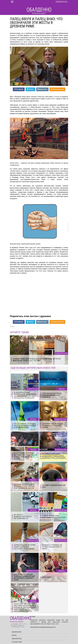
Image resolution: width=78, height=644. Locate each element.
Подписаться (61, 2)
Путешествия (17, 642)
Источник (12, 327)
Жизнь (14, 635)
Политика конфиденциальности (43, 627)
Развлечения (16, 632)
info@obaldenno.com (18, 627)
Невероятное (17, 639)
